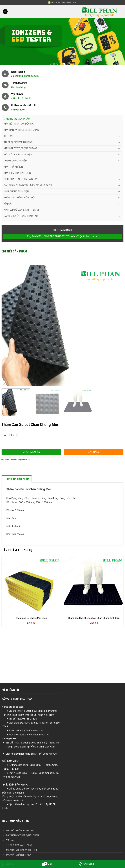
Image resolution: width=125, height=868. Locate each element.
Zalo (47, 864)
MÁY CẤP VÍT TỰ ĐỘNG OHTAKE (21, 148)
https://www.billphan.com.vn (34, 735)
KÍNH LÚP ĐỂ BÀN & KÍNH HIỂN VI (21, 210)
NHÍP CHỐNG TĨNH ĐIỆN (16, 191)
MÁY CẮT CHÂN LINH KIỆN (18, 155)
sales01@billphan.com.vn (29, 731)
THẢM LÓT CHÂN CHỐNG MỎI (19, 198)
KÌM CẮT (8, 204)
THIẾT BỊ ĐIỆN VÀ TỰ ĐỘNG (18, 142)
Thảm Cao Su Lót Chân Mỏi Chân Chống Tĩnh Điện (94, 618)
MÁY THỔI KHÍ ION (13, 167)
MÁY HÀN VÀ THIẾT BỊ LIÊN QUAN (21, 130)
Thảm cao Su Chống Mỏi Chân (31, 618)
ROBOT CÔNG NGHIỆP (15, 161)
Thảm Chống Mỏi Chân (20, 460)
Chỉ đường (86, 864)
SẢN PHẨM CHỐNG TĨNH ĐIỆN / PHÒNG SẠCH (28, 185)
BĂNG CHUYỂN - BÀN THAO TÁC (21, 216)
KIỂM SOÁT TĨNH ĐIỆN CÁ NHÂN (21, 179)
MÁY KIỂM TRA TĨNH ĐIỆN (17, 173)
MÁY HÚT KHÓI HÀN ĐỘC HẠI (19, 124)
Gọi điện (7, 864)
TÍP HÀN (8, 136)
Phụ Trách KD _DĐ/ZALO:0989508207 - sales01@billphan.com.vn (63, 236)
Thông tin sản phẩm (17, 479)
